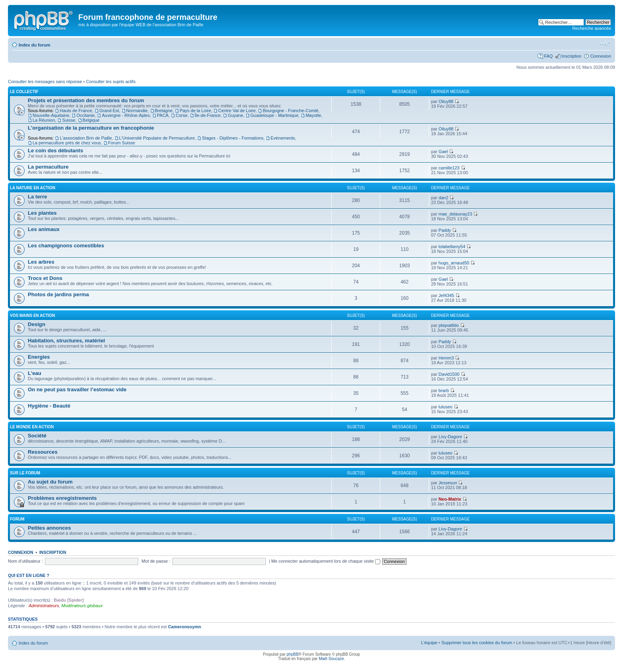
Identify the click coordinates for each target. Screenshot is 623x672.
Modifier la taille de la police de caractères (605, 43)
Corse (181, 115)
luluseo (446, 407)
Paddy (445, 230)
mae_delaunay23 (455, 214)
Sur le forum (25, 473)
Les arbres (41, 262)
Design (37, 324)
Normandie (137, 111)
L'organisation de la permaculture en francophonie (91, 128)
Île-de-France (208, 115)
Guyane (235, 115)
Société (37, 436)
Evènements (283, 138)
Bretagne (164, 111)
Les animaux (44, 229)
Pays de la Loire (195, 111)
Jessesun (448, 483)
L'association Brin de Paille (86, 138)
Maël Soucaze (331, 659)
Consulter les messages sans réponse (45, 82)
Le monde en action (32, 427)
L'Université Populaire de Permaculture (157, 138)
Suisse (69, 120)
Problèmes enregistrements (62, 498)
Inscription (571, 56)
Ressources (43, 452)
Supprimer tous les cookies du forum (477, 643)
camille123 (449, 168)
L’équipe (429, 643)
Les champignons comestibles (66, 246)
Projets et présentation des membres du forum (86, 100)
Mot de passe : (156, 561)
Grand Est (109, 111)
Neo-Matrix (450, 499)
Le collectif (24, 92)
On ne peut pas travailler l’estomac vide (77, 389)
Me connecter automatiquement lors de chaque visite (326, 561)
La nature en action (33, 188)
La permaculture (48, 167)
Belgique (91, 120)
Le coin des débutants (55, 151)
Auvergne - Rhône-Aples (126, 115)
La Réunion (44, 120)
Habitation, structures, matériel (66, 341)
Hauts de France (76, 111)
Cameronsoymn (185, 627)
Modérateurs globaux (82, 606)
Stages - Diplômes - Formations (233, 138)
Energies (39, 357)
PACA (163, 115)
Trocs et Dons (45, 278)
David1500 (449, 374)
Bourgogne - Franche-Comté (290, 111)
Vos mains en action (33, 316)
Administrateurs (44, 606)
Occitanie (85, 115)
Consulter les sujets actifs (111, 82)
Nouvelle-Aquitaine (51, 115)
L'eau (35, 373)
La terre (37, 197)
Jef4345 (446, 295)
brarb (444, 390)
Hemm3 (446, 358)
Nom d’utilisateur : (25, 561)
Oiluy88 (446, 101)
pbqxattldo (449, 325)
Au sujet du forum (50, 482)
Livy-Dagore (450, 437)
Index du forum (34, 45)
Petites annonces (49, 528)
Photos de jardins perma (58, 294)
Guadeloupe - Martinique (274, 115)
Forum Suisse (122, 143)
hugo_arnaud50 (454, 263)
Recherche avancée (592, 28)
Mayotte (313, 115)
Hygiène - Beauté (49, 406)
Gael (443, 151)
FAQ (548, 56)
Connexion (601, 56)
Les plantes (42, 213)
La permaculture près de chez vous (67, 143)
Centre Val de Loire (237, 111)
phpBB (292, 654)
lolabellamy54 (452, 247)
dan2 (443, 198)
